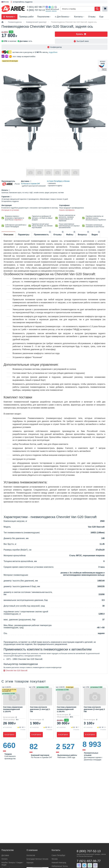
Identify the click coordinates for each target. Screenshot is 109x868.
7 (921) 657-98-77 (36, 7)
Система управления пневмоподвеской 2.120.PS (13, 709)
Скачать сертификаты (67, 210)
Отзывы (92, 17)
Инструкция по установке (10, 210)
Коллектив (31, 855)
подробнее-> (18, 220)
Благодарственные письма (37, 859)
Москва (55, 859)
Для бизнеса (63, 17)
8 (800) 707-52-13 (36, 10)
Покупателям (44, 17)
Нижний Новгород (59, 863)
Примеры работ (26, 17)
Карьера (30, 863)
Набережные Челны (60, 866)
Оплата (4, 859)
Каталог (9, 17)
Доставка (5, 855)
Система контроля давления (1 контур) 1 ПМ (40, 709)
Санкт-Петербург (58, 855)
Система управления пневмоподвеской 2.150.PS (67, 709)
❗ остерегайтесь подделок (21, 2)
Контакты (79, 17)
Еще (101, 17)
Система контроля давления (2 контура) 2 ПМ (94, 709)
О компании (32, 850)
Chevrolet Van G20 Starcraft (15, 671)
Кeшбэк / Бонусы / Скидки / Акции (12, 864)
